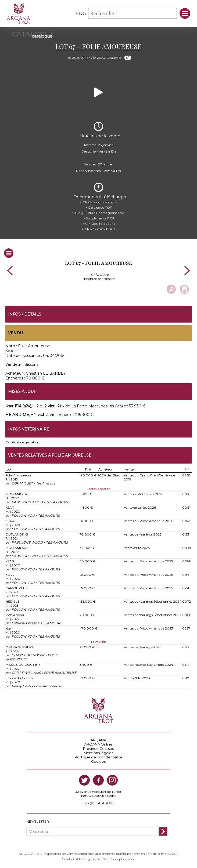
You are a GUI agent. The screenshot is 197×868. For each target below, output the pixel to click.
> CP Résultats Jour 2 (98, 229)
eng (81, 14)
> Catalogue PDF (98, 207)
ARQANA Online (98, 744)
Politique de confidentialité (98, 757)
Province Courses (98, 748)
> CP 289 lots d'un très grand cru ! (98, 213)
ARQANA (98, 740)
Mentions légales (98, 753)
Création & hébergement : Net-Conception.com (98, 859)
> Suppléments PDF (99, 218)
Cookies (98, 761)
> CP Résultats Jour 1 (99, 224)
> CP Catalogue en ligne (98, 202)
